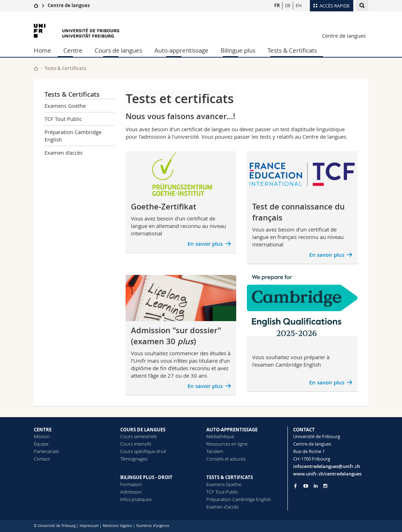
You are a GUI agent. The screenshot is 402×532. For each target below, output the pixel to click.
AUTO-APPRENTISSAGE (232, 430)
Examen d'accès (64, 153)
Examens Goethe (65, 106)
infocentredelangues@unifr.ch (327, 466)
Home (43, 50)
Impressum (89, 526)
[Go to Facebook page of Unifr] (295, 486)
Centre (73, 50)
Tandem (215, 451)
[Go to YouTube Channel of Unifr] (306, 486)
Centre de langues (69, 5)
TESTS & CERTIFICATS (230, 477)
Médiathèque (220, 436)
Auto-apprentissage (181, 50)
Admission (131, 492)
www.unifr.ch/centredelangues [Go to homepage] (327, 474)
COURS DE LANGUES (143, 430)
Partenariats (46, 451)
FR (277, 5)
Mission (42, 436)
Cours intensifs (136, 444)
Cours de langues (118, 50)
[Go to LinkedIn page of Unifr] (316, 486)
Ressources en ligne (227, 444)
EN (299, 5)
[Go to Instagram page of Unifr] (325, 486)
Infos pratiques (136, 499)
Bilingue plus (238, 50)
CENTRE (43, 430)
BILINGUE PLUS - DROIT (146, 477)
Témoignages (134, 459)
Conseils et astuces (226, 459)
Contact (42, 459)
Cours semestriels (139, 436)
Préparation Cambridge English (73, 136)
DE (288, 5)
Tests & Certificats (292, 50)
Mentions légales (117, 526)
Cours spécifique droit (143, 451)
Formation (131, 484)
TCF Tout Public (63, 119)
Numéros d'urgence (153, 526)
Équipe (41, 444)
